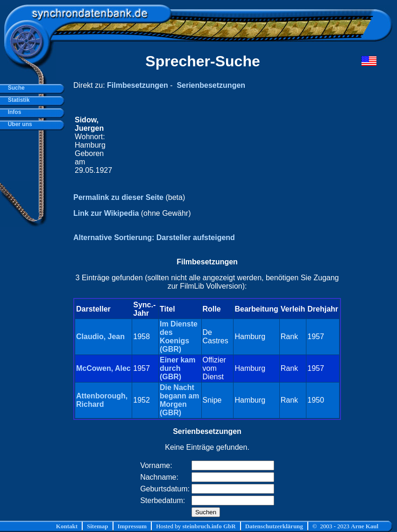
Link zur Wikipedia (106, 213)
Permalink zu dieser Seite (118, 197)
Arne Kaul (365, 526)
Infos (13, 112)
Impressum (132, 526)
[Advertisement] (227, 145)
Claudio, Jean (100, 337)
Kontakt (67, 526)
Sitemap (98, 526)
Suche (15, 88)
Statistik (17, 100)
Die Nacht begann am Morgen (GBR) (179, 400)
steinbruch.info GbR (209, 526)
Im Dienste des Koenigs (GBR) (179, 337)
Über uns (18, 124)
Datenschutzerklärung (274, 526)
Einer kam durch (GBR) (177, 368)
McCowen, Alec (103, 368)
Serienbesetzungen (211, 85)
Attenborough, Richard (102, 400)
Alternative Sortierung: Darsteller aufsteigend (154, 238)
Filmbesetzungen (138, 85)
